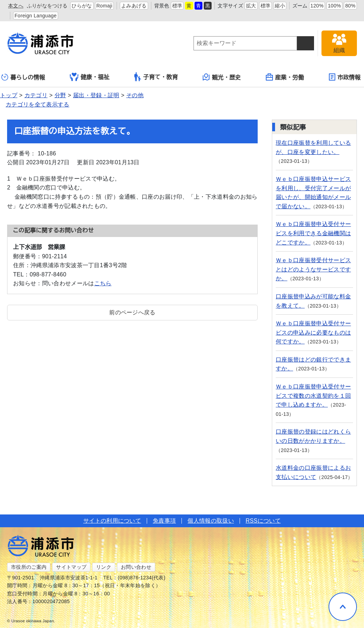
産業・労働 (285, 77)
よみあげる (134, 6)
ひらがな (82, 6)
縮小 (280, 6)
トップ (9, 95)
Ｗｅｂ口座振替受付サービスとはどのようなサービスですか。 (313, 269)
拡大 (251, 6)
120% (317, 6)
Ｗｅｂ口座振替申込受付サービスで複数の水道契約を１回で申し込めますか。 (313, 396)
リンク (104, 567)
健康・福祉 (90, 77)
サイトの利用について (112, 521)
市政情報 (345, 77)
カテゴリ (36, 95)
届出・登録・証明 (96, 95)
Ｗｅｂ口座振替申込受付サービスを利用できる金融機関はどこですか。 (313, 233)
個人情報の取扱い (211, 521)
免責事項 (164, 521)
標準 (177, 6)
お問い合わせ (136, 567)
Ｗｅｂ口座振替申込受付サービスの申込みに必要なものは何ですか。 (313, 332)
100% (334, 6)
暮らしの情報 (23, 77)
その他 (135, 95)
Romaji (105, 6)
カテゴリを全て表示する (38, 104)
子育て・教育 (156, 77)
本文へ (16, 6)
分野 (60, 95)
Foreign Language (36, 16)
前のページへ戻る (132, 312)
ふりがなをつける (47, 6)
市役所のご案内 (29, 567)
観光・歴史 (222, 77)
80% (350, 6)
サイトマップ (71, 567)
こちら (103, 283)
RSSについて (263, 521)
